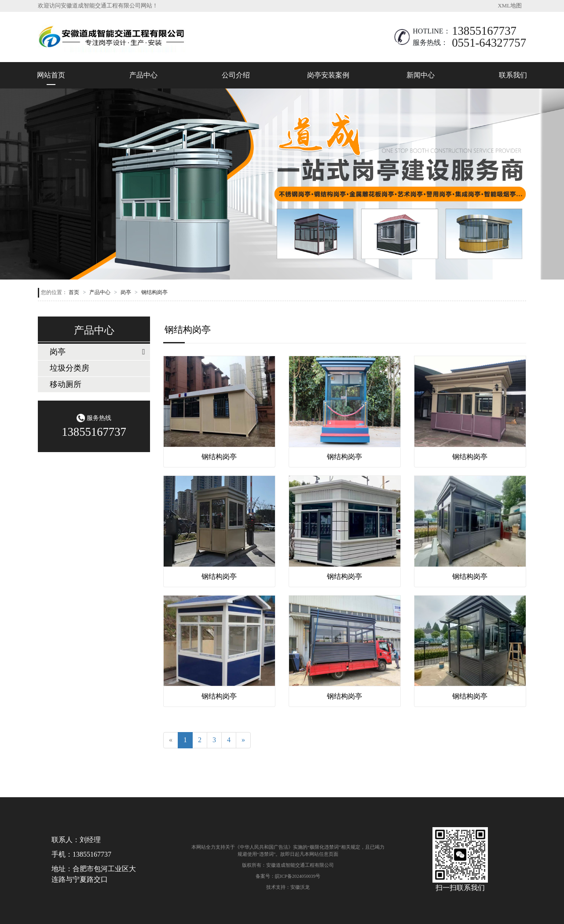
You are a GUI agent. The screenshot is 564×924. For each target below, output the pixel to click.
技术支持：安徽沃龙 (288, 887)
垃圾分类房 (70, 368)
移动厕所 (66, 384)
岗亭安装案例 (328, 75)
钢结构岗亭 (154, 292)
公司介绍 (236, 75)
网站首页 (51, 75)
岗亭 (126, 292)
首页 (74, 292)
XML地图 (510, 6)
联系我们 (513, 75)
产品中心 (143, 75)
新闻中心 (421, 75)
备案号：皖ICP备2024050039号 (288, 876)
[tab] (94, 352)
